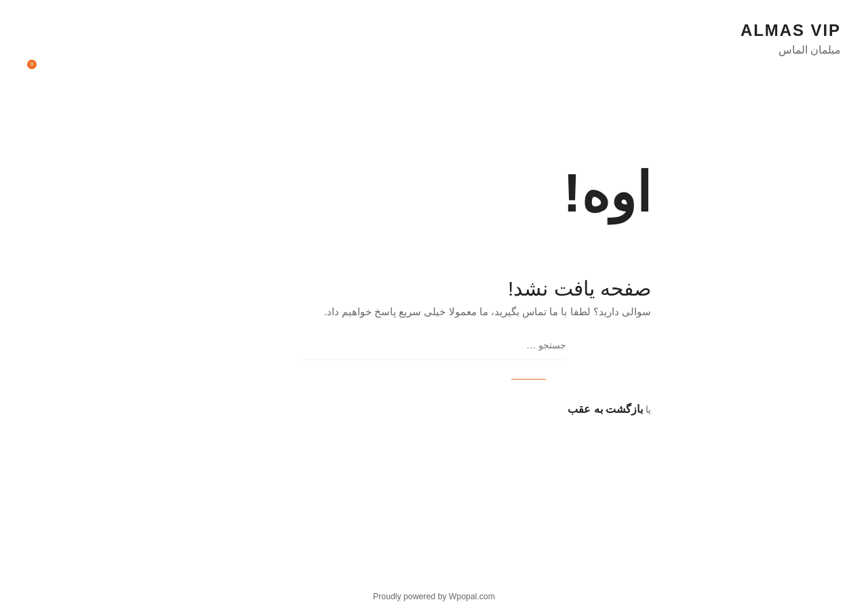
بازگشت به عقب (605, 409)
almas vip (791, 30)
